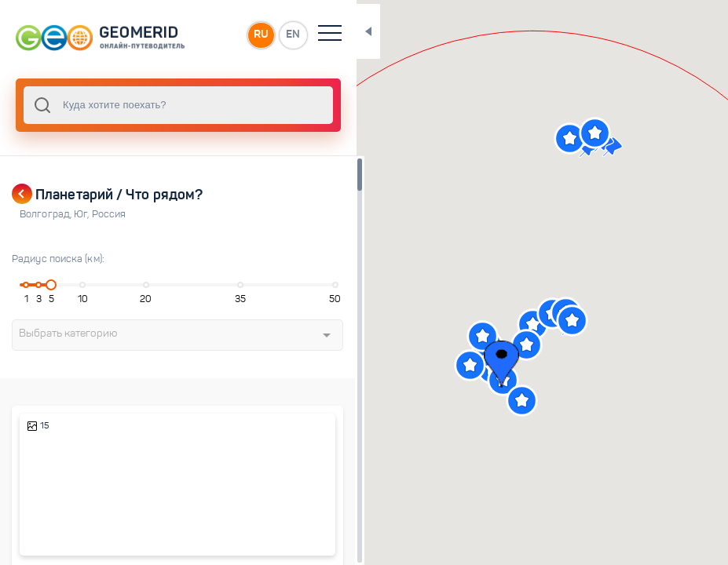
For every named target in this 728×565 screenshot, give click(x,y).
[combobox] (165, 105)
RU (233, 35)
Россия (109, 214)
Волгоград (47, 214)
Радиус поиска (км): (58, 259)
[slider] (49, 285)
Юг (82, 214)
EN (266, 35)
